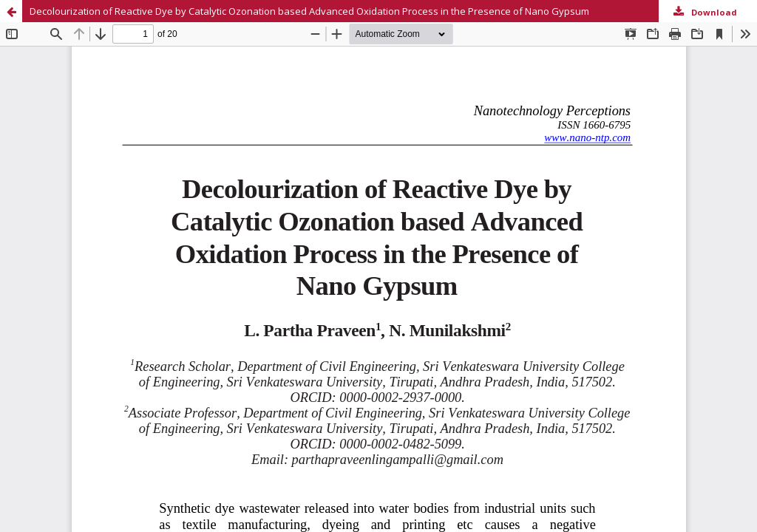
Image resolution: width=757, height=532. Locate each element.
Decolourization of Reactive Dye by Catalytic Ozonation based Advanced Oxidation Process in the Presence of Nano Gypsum (309, 11)
